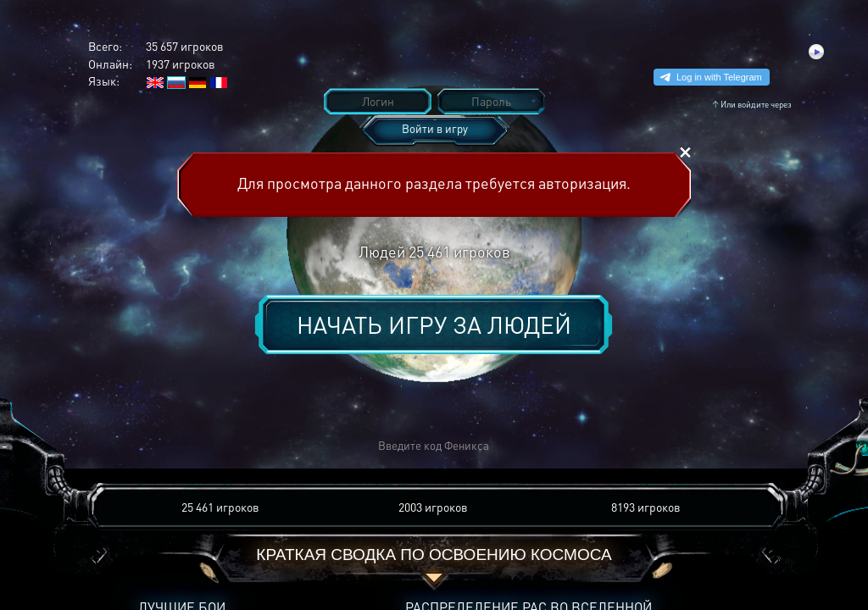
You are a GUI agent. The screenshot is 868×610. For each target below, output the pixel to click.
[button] (185, 446)
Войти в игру (435, 128)
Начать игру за (434, 324)
